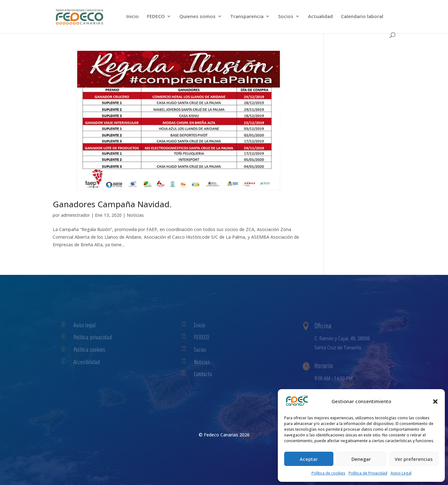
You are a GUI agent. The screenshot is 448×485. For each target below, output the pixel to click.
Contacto (206, 374)
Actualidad (320, 17)
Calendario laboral (362, 17)
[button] (435, 402)
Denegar (361, 459)
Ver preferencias (414, 459)
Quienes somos (197, 17)
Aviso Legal (401, 473)
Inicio (133, 17)
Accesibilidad (89, 362)
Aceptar (309, 459)
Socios (286, 17)
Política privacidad (94, 337)
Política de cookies (328, 473)
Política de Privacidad (368, 473)
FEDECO (156, 17)
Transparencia (247, 17)
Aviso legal (87, 325)
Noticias (135, 215)
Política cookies (91, 350)
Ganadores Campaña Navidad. (112, 204)
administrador (75, 215)
